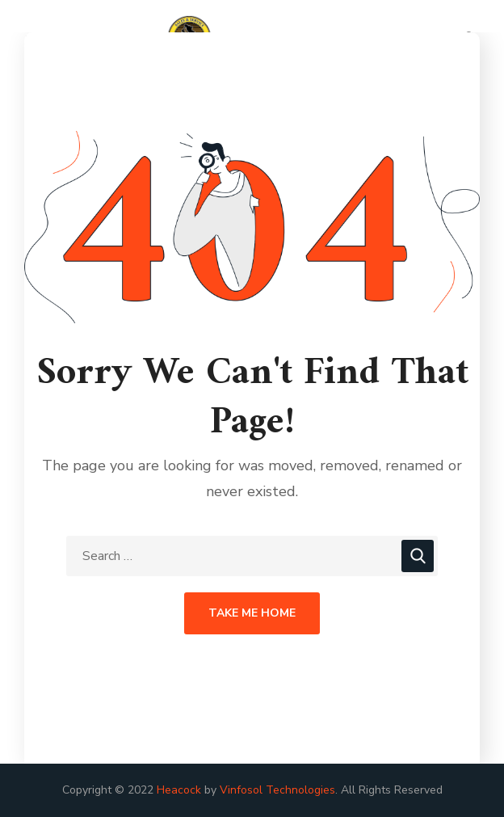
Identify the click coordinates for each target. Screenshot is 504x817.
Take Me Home (252, 613)
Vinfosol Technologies (277, 790)
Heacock (179, 790)
